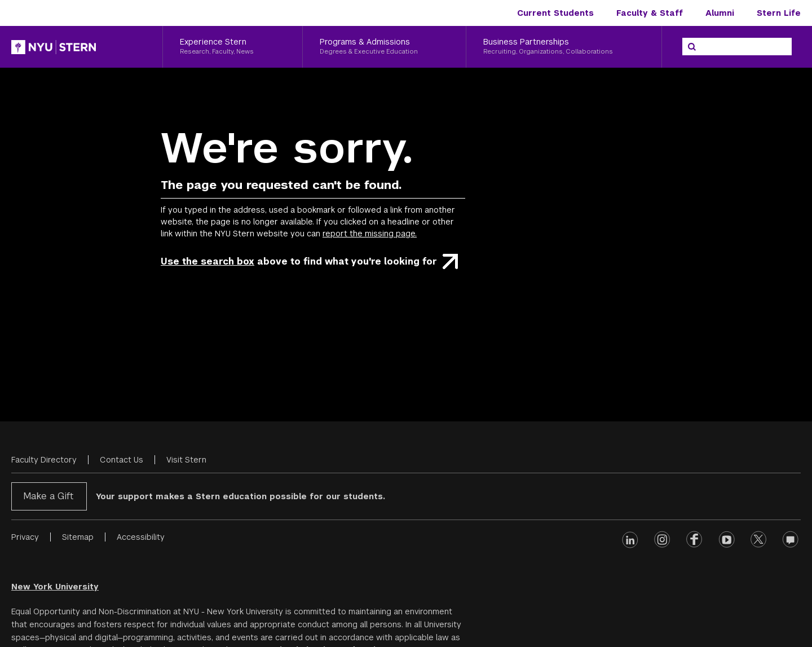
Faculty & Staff (650, 13)
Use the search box (208, 261)
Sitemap (78, 537)
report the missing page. (370, 234)
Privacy (25, 537)
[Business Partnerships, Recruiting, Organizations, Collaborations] (564, 47)
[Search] (692, 47)
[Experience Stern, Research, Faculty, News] (233, 47)
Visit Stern (186, 460)
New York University (55, 587)
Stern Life (779, 13)
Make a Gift (48, 496)
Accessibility (141, 537)
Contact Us (122, 460)
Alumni (720, 13)
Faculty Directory (44, 460)
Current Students (555, 13)
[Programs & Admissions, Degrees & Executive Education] (385, 47)
